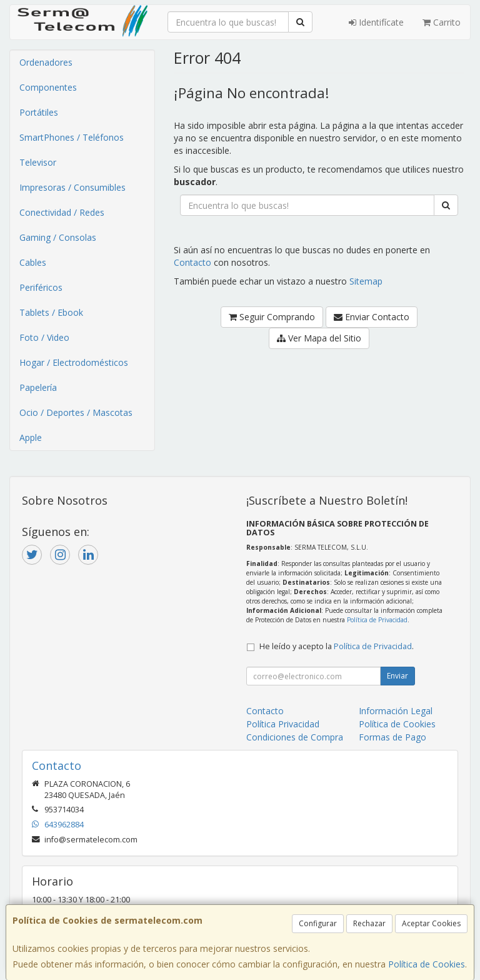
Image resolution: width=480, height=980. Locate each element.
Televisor (38, 162)
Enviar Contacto (372, 317)
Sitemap (366, 281)
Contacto (192, 262)
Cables (33, 262)
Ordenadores (46, 62)
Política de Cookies (427, 964)
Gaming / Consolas (58, 237)
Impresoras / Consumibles (72, 187)
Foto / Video (44, 337)
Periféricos (41, 287)
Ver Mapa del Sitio (319, 338)
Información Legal (396, 711)
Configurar (318, 923)
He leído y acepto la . (337, 646)
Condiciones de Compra (295, 737)
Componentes (48, 87)
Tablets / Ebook (51, 312)
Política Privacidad (283, 724)
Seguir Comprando (272, 317)
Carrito (442, 22)
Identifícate (376, 22)
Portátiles (39, 112)
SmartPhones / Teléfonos (72, 137)
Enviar (397, 676)
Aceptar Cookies (431, 923)
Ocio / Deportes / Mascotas (76, 412)
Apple (31, 437)
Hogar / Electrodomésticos (74, 362)
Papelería (38, 387)
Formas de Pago (392, 737)
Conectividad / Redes (62, 212)
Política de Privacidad (377, 620)
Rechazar (369, 923)
